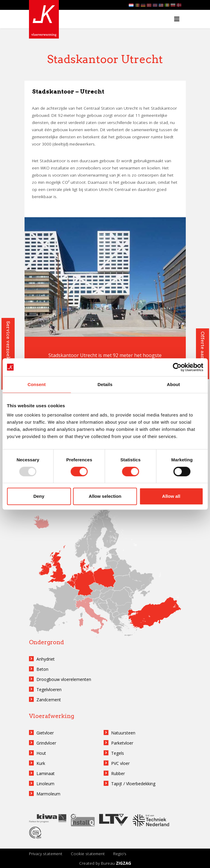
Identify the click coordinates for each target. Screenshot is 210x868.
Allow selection (105, 496)
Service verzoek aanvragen (8, 354)
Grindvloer (46, 743)
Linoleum (45, 784)
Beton (42, 669)
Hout (41, 753)
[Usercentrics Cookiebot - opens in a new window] (177, 367)
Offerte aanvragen (203, 354)
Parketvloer (122, 743)
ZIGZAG (124, 863)
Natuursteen (123, 733)
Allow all (171, 496)
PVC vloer (120, 763)
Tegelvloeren (49, 689)
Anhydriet (46, 659)
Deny (39, 496)
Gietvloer (45, 733)
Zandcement (49, 700)
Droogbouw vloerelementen (64, 679)
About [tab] (174, 384)
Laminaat (46, 773)
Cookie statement (88, 854)
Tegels (118, 753)
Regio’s (120, 854)
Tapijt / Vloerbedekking (133, 784)
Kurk (41, 763)
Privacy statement (46, 854)
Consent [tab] (37, 384)
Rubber (118, 773)
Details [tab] (105, 384)
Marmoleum (48, 794)
